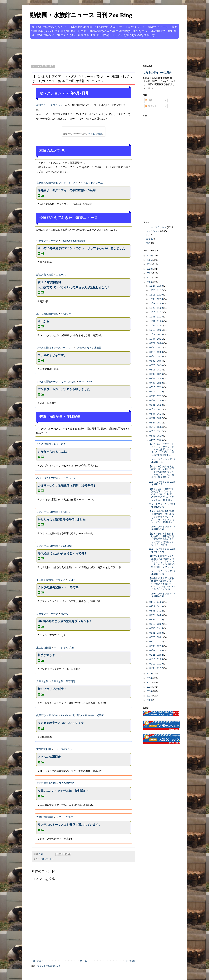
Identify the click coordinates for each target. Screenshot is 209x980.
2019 (150, 674)
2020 (150, 282)
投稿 (149, 100)
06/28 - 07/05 (156, 400)
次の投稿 (36, 961)
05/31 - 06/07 (156, 418)
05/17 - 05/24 (156, 427)
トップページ (68, 478)
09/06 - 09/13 (156, 356)
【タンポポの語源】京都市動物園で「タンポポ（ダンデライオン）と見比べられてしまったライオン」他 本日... (161, 517)
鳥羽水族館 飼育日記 (63, 681)
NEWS (65, 614)
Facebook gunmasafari (74, 241)
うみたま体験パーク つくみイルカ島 (56, 382)
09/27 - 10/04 (156, 343)
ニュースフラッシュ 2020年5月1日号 (162, 483)
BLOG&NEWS (67, 783)
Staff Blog (66, 546)
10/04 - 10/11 (156, 339)
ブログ (72, 580)
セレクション (47, 859)
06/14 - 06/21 (156, 409)
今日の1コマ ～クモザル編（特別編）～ (63, 791)
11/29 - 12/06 (156, 303)
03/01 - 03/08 (156, 633)
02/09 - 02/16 (156, 646)
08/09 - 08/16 (156, 374)
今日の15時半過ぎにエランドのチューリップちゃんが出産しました (81, 248)
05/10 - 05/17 (156, 431)
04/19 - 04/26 (156, 602)
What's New (85, 382)
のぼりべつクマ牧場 (47, 478)
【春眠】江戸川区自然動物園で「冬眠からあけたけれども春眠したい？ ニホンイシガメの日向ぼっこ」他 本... (162, 584)
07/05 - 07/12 (156, 396)
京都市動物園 (44, 749)
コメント (151, 106)
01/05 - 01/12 (156, 668)
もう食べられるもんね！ (54, 452)
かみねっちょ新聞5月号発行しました (62, 520)
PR (148, 235)
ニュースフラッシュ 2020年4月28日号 (162, 550)
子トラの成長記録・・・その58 (58, 587)
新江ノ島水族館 (45, 275)
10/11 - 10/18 (156, 334)
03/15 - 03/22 (156, 624)
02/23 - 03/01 (156, 637)
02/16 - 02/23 (156, 642)
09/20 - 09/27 (156, 348)
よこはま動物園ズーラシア (51, 580)
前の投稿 (131, 961)
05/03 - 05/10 (156, 436)
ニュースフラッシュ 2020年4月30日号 (162, 505)
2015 (150, 691)
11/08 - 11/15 (156, 317)
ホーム (84, 961)
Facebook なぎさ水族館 (89, 348)
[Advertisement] (92, 51)
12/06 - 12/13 (156, 299)
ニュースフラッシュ (156, 227)
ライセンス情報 (95, 134)
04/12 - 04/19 (156, 606)
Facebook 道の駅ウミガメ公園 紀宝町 (82, 715)
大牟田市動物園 (45, 817)
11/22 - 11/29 (156, 308)
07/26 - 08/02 (156, 383)
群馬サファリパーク (47, 241)
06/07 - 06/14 (156, 414)
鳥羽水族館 (42, 681)
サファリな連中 (65, 817)
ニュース (61, 275)
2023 (150, 269)
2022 (150, 273)
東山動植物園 (44, 648)
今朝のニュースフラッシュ (50, 105)
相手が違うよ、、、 (51, 655)
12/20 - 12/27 (156, 290)
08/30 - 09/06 (156, 361)
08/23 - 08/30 (156, 365)
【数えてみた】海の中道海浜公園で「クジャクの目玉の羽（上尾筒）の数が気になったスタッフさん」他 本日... (161, 494)
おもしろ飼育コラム (92, 183)
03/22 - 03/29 (156, 620)
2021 (150, 278)
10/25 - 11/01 (156, 326)
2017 (150, 682)
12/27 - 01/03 (156, 286)
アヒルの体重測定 (49, 757)
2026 (150, 256)
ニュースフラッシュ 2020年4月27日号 (162, 573)
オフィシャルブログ (65, 648)
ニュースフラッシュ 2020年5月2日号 (162, 461)
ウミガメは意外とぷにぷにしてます (61, 723)
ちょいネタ (60, 444)
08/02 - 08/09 (156, 379)
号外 (148, 243)
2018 (150, 678)
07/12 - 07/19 (156, 392)
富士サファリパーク (47, 614)
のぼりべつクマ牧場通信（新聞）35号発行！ (67, 486)
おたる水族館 (44, 444)
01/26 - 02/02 (156, 655)
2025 (150, 260)
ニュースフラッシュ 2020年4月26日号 (162, 595)
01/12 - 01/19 (156, 664)
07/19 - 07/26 (156, 387)
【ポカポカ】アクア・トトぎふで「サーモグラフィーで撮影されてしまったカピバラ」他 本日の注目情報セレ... (162, 449)
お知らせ (66, 314)
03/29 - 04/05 (156, 615)
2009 (150, 700)
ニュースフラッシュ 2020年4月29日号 (162, 528)
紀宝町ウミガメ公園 (47, 715)
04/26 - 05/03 (156, 440)
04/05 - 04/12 (156, 611)
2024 (150, 264)
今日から (43, 321)
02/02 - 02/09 (156, 650)
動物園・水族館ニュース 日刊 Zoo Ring (81, 15)
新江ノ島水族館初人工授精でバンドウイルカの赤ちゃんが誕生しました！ (74, 285)
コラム (149, 239)
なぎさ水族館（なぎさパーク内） (54, 348)
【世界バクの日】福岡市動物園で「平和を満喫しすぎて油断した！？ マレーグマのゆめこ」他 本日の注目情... (161, 539)
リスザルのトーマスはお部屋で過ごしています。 (70, 825)
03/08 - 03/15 (156, 628)
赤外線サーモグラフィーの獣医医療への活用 (67, 190)
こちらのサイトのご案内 (157, 72)
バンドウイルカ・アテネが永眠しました (64, 389)
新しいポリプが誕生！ (52, 689)
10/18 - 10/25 (156, 330)
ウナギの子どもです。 (52, 355)
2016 (150, 687)
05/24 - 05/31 (156, 423)
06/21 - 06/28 (156, 405)
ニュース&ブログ (63, 749)
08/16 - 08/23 (156, 370)
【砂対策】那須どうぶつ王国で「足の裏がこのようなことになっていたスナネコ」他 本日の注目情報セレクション (162, 561)
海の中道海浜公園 (46, 783)
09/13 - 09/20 (156, 352)
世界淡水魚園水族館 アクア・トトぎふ (57, 183)
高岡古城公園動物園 (47, 314)
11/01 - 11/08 (156, 321)
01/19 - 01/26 (156, 659)
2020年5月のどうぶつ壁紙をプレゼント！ (65, 621)
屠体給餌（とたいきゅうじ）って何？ (62, 553)
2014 (150, 696)
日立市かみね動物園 (47, 512)
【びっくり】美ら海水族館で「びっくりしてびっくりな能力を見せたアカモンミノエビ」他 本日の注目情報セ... (161, 472)
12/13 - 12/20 (156, 295)
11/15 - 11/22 (156, 312)
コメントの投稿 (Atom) (48, 966)
